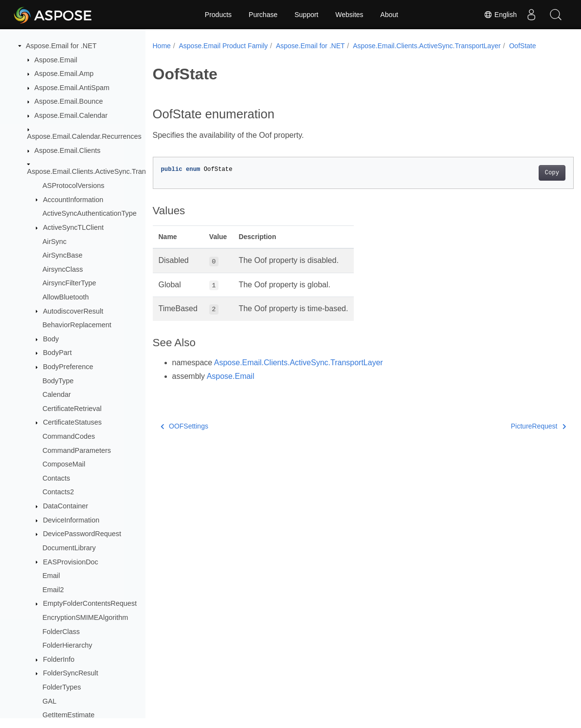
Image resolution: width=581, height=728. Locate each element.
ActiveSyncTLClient (73, 227)
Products (218, 15)
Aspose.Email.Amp (64, 74)
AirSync (54, 242)
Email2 (53, 590)
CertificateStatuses (72, 422)
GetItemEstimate (68, 715)
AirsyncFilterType (69, 283)
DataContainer (65, 506)
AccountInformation (73, 200)
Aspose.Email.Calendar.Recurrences (84, 136)
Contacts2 (58, 492)
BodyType (58, 381)
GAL (49, 701)
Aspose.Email (56, 60)
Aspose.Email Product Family (223, 46)
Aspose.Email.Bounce (69, 101)
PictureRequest (509, 426)
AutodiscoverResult (73, 311)
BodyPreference (68, 367)
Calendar (56, 394)
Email (51, 576)
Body (51, 339)
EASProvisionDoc (71, 562)
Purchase (263, 15)
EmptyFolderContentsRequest (90, 603)
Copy (522, 173)
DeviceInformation (71, 520)
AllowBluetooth (65, 297)
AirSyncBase (62, 255)
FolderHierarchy (67, 645)
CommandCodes (69, 436)
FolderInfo (59, 659)
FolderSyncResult (71, 673)
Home (162, 46)
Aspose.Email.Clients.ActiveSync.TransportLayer (103, 171)
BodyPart (57, 353)
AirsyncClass (63, 269)
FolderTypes (62, 687)
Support (306, 15)
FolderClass (61, 632)
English (500, 15)
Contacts (56, 478)
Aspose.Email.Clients (68, 150)
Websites (349, 15)
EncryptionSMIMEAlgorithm (85, 617)
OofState (522, 46)
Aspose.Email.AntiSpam (72, 88)
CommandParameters (77, 450)
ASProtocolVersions (73, 186)
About (390, 15)
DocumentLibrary (69, 548)
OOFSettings (184, 426)
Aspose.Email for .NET (61, 46)
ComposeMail (64, 464)
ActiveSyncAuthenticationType (90, 213)
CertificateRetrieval (72, 409)
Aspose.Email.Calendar (71, 115)
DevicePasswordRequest (82, 534)
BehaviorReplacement (77, 325)
